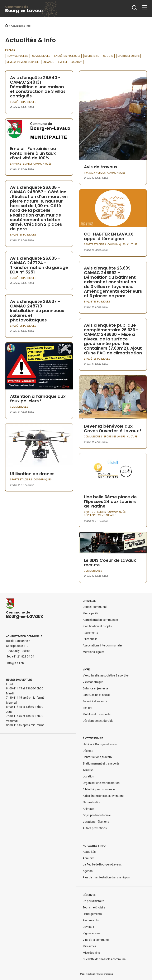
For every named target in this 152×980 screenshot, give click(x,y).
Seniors (87, 708)
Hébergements (92, 914)
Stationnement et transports (101, 764)
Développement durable (98, 721)
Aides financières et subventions (103, 796)
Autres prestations (95, 828)
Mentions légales (94, 652)
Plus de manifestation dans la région (106, 877)
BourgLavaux (25, 9)
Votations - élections (96, 822)
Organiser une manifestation (101, 783)
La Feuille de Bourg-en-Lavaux (102, 865)
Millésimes (89, 946)
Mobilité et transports (97, 714)
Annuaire (89, 858)
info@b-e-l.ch (15, 663)
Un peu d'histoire (93, 901)
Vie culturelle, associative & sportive (106, 676)
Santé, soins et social (96, 695)
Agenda (88, 871)
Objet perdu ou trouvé (97, 815)
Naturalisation (92, 802)
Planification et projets (97, 626)
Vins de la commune (96, 940)
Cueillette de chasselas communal (104, 959)
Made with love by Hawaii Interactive (97, 974)
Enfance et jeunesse (96, 688)
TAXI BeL (89, 770)
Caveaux (88, 927)
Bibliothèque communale (99, 789)
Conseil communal (95, 607)
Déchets (88, 751)
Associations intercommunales (103, 646)
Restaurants (91, 920)
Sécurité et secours (95, 701)
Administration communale (100, 620)
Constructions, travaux (98, 757)
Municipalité (91, 613)
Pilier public (90, 639)
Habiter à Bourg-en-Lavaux (100, 744)
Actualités (89, 852)
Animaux (88, 809)
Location (88, 777)
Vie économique (93, 682)
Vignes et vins (92, 933)
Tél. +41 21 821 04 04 (20, 657)
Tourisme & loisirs (94, 908)
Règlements (90, 633)
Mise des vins (91, 953)
